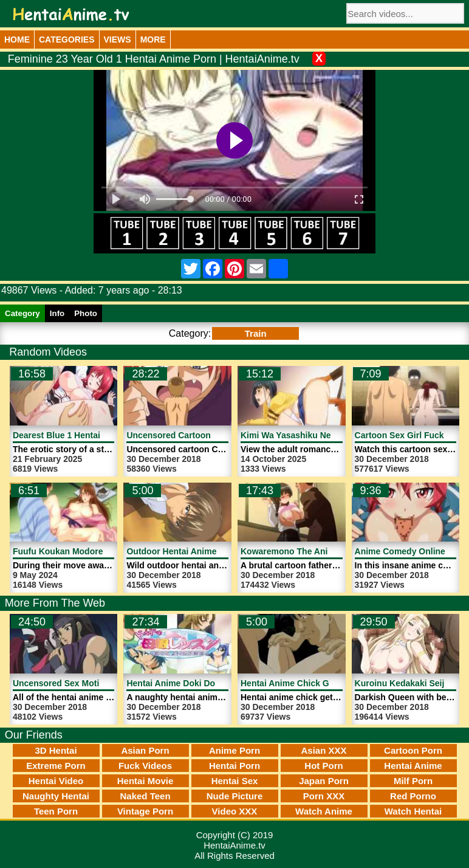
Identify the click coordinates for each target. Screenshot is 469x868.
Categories (67, 40)
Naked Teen (145, 796)
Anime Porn (235, 750)
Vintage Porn (145, 811)
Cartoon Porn (413, 750)
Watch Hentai (413, 811)
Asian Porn (145, 750)
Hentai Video (56, 781)
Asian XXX (324, 750)
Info (57, 313)
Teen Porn (56, 811)
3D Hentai (56, 750)
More (153, 40)
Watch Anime (324, 811)
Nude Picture (235, 796)
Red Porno (413, 796)
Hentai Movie (145, 781)
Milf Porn (413, 781)
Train (256, 333)
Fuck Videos (145, 766)
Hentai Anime (413, 766)
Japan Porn (324, 781)
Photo (86, 313)
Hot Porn (324, 766)
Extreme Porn (56, 766)
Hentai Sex (235, 781)
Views (118, 40)
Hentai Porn (235, 766)
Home (17, 40)
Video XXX (235, 811)
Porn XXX (324, 796)
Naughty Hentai (56, 796)
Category (22, 313)
